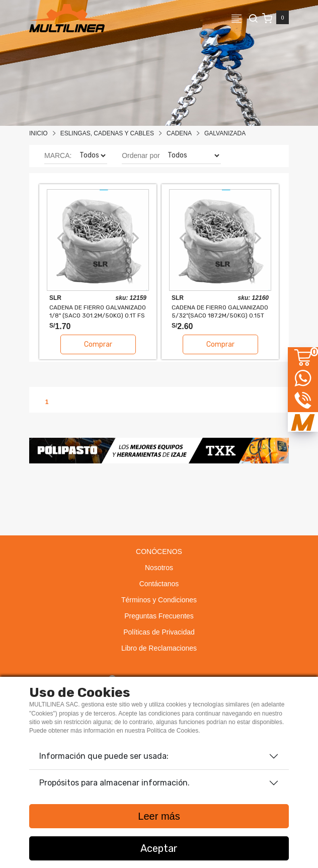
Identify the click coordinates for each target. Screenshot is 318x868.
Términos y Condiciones (159, 600)
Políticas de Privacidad (159, 632)
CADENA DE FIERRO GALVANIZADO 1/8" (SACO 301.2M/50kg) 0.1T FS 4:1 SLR (98, 311)
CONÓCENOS (159, 551)
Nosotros (159, 568)
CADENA (179, 133)
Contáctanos (159, 584)
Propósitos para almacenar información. (114, 783)
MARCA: (58, 155)
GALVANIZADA (225, 133)
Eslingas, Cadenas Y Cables (107, 133)
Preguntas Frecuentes (159, 616)
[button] (49, 450)
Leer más (159, 816)
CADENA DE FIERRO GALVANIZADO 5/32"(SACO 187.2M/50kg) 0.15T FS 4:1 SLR (220, 311)
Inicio (38, 133)
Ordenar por (141, 155)
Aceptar (159, 848)
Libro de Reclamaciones (159, 648)
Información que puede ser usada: (104, 756)
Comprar (98, 344)
